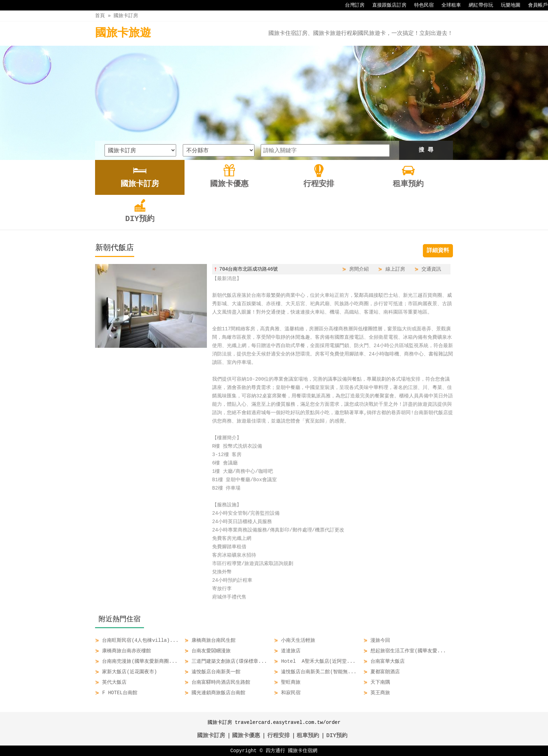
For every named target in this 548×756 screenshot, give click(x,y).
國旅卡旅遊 (123, 33)
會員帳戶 (534, 5)
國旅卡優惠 (246, 736)
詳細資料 (438, 251)
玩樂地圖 (507, 5)
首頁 (100, 16)
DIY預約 (337, 736)
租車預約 (308, 736)
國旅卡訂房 (126, 16)
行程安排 (279, 736)
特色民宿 (420, 5)
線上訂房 (395, 269)
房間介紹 (359, 269)
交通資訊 (431, 269)
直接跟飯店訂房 (386, 5)
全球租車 (448, 5)
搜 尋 (426, 150)
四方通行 (275, 751)
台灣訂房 (351, 5)
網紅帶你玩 (477, 5)
